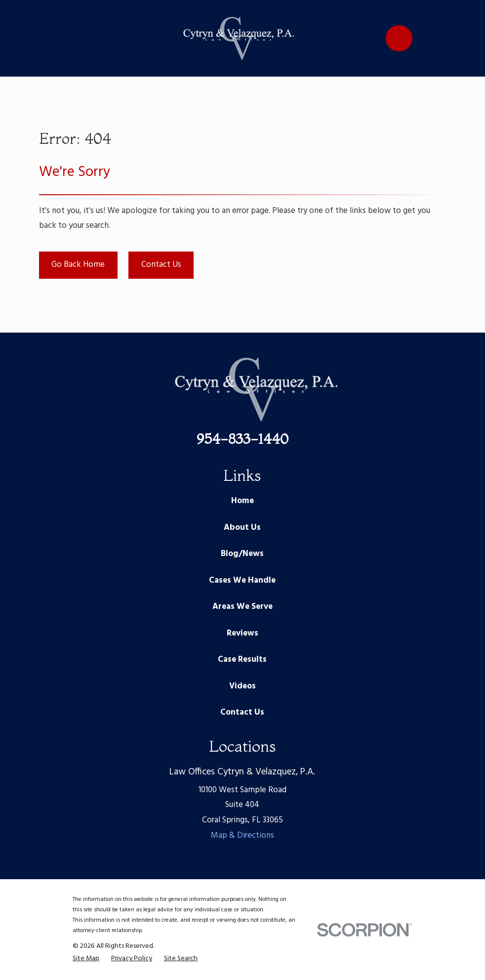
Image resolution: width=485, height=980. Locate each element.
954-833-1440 (242, 439)
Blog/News (242, 554)
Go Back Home (78, 265)
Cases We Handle (242, 580)
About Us (242, 528)
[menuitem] (86, 959)
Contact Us (161, 265)
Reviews (242, 633)
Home (242, 501)
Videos (242, 686)
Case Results (242, 660)
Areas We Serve (242, 607)
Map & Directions (242, 835)
